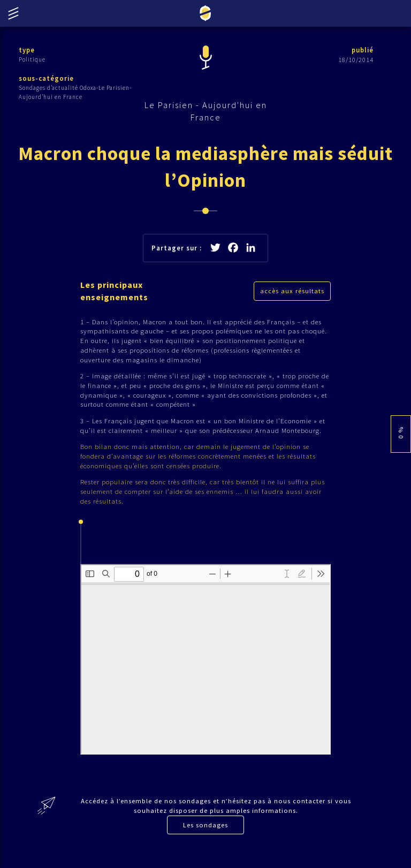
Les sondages (205, 836)
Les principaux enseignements (116, 295)
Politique (32, 59)
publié (362, 50)
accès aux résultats (292, 295)
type (27, 50)
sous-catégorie (47, 79)
